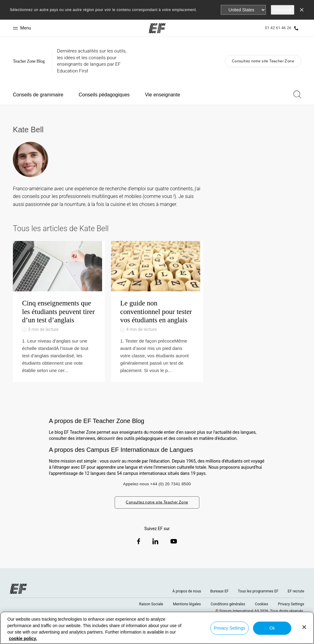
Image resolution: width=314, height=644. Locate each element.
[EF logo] (18, 600)
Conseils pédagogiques (104, 95)
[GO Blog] (30, 61)
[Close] (304, 627)
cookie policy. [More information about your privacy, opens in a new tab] (23, 638)
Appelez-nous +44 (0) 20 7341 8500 (157, 496)
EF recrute (296, 603)
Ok (272, 628)
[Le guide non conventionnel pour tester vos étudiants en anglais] (157, 317)
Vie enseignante (163, 95)
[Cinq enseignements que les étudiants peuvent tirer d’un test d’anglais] (59, 317)
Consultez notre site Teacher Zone (263, 61)
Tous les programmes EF (258, 603)
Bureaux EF (220, 603)
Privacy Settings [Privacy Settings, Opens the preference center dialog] (230, 628)
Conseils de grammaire (38, 95)
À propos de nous (187, 603)
